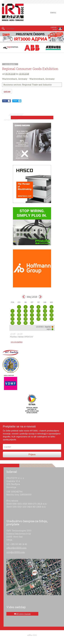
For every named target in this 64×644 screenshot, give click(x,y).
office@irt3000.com (16, 548)
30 (26, 323)
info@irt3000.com (16, 552)
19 (45, 315)
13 (52, 311)
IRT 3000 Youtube (24, 614)
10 (32, 311)
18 (38, 315)
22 (19, 319)
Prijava (32, 454)
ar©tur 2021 (32, 635)
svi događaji (17, 342)
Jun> (40, 297)
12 (45, 311)
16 (26, 315)
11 (38, 311)
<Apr (24, 297)
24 (32, 319)
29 (19, 323)
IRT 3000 (13, 14)
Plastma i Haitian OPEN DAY (22, 337)
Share (5, 101)
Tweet (15, 101)
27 (52, 319)
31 (32, 323)
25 (38, 319)
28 (12, 323)
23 (26, 319)
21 (12, 319)
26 (45, 319)
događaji (12, 64)
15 (19, 315)
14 (12, 315)
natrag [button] (7, 91)
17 (32, 315)
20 (52, 315)
